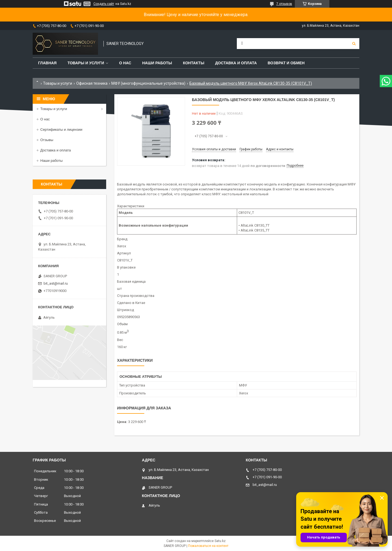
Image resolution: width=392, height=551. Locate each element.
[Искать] (354, 44)
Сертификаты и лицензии (61, 130)
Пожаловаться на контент (208, 546)
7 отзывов (284, 4)
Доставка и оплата (236, 63)
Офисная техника (92, 83)
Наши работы (157, 63)
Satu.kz (220, 541)
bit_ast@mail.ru (56, 283)
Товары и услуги (86, 63)
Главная (47, 63)
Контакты (194, 63)
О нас (125, 63)
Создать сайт (104, 4)
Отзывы (47, 140)
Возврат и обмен (286, 63)
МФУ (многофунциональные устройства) (148, 83)
